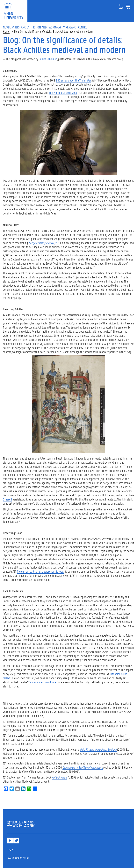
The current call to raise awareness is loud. (40, 571)
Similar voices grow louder (43, 682)
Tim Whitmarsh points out (63, 93)
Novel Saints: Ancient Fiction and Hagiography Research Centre (45, 27)
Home (6, 31)
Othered (7, 499)
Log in (11, 849)
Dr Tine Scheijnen (48, 59)
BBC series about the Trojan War (73, 80)
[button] (128, 5)
